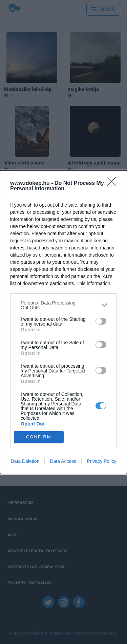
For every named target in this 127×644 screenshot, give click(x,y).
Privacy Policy (101, 461)
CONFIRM (39, 437)
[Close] (114, 184)
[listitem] (63, 305)
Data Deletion (25, 461)
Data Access (63, 461)
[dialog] (63, 322)
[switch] (101, 321)
